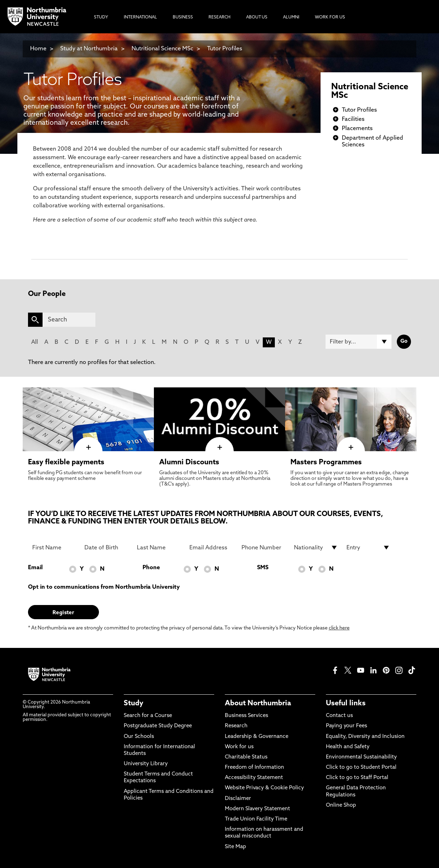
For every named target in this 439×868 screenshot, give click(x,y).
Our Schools (139, 737)
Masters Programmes (326, 463)
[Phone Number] (263, 548)
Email (35, 568)
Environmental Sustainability (361, 757)
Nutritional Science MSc (162, 49)
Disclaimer (238, 799)
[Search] (69, 320)
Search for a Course (148, 716)
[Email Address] (211, 548)
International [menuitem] (140, 17)
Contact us (339, 716)
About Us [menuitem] (257, 17)
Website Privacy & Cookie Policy (264, 788)
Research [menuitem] (220, 17)
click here (339, 628)
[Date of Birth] (106, 548)
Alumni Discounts (189, 463)
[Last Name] (159, 548)
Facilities (353, 119)
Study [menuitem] (101, 17)
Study (134, 704)
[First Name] (54, 548)
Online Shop (341, 805)
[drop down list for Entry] (368, 548)
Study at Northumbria (89, 49)
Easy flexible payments (66, 463)
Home (38, 49)
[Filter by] (359, 342)
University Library (146, 764)
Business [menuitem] (183, 17)
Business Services (246, 716)
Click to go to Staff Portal (357, 778)
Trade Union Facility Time (256, 819)
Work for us (239, 747)
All (35, 342)
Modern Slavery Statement (257, 809)
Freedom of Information (254, 768)
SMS (263, 568)
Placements (357, 129)
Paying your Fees (346, 726)
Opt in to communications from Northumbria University (104, 587)
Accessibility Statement (254, 778)
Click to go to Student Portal (361, 768)
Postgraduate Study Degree (158, 726)
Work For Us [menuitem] (330, 17)
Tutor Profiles (225, 49)
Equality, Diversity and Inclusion (365, 737)
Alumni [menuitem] (291, 17)
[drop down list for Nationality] (316, 548)
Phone (151, 568)
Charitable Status (246, 757)
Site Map (235, 847)
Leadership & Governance (257, 737)
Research (236, 726)
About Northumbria (258, 704)
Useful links (346, 704)
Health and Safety (348, 747)
